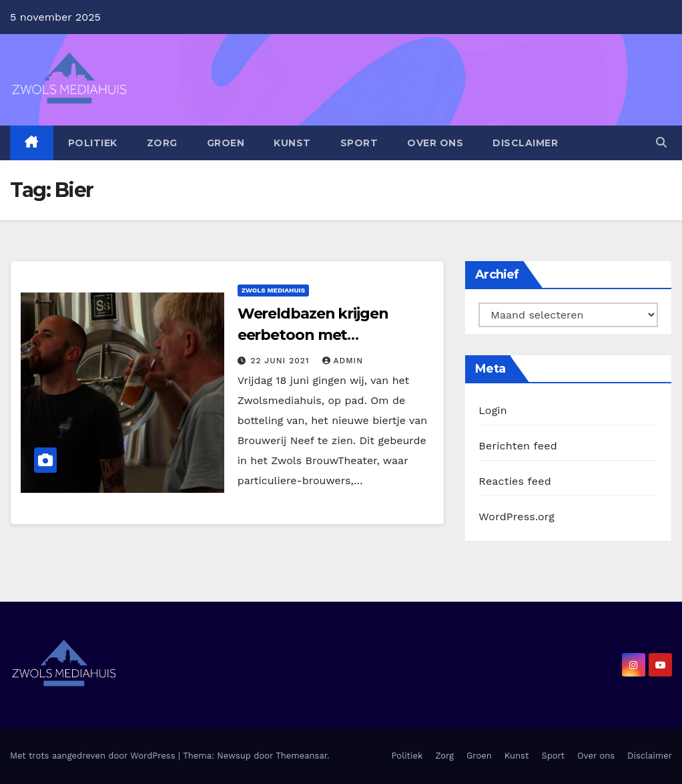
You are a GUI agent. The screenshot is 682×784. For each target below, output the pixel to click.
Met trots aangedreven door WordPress (94, 756)
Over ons (435, 143)
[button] (661, 143)
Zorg (162, 143)
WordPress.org (517, 517)
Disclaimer (525, 143)
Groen (226, 143)
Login (493, 410)
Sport (359, 143)
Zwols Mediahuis (274, 290)
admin (343, 361)
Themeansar (301, 756)
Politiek (93, 143)
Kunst (292, 143)
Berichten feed (518, 446)
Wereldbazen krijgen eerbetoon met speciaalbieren (313, 335)
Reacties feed (515, 481)
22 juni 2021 (282, 361)
